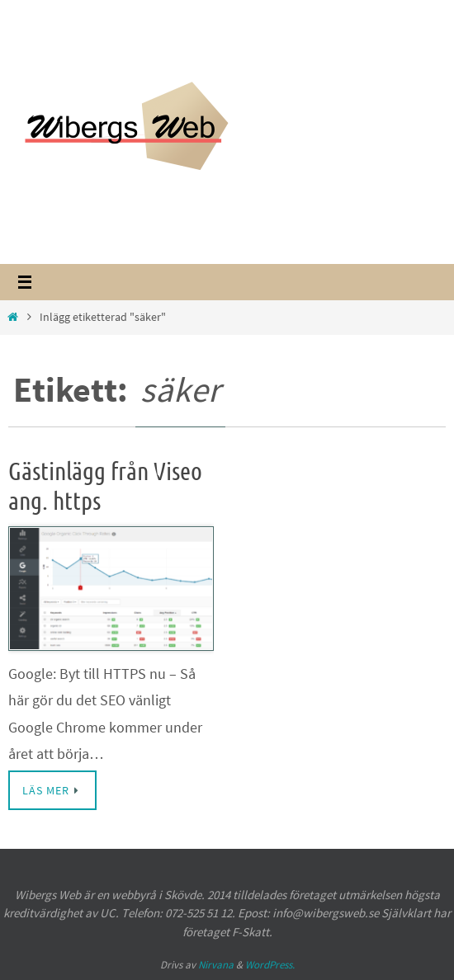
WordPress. (270, 965)
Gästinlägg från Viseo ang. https (105, 487)
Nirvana (216, 965)
